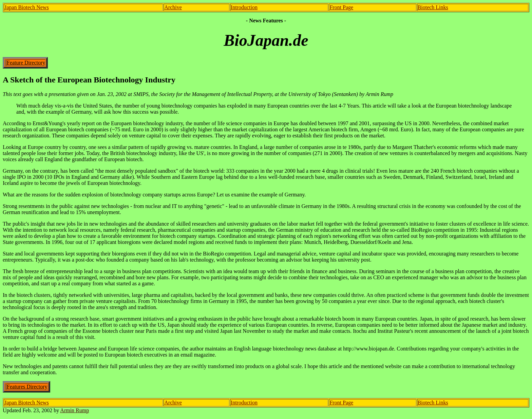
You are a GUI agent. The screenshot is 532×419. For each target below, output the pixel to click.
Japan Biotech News (27, 7)
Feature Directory (26, 63)
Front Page (341, 7)
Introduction (244, 7)
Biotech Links (433, 7)
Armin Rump (74, 410)
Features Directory (27, 387)
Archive (173, 7)
